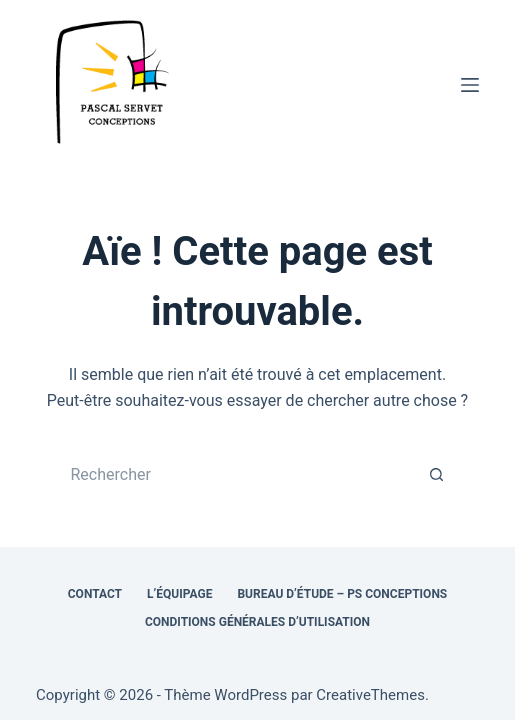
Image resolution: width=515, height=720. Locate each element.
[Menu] (470, 85)
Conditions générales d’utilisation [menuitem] (257, 622)
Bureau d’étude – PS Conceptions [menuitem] (342, 594)
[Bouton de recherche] (437, 475)
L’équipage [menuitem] (179, 594)
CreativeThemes (370, 695)
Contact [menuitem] (95, 594)
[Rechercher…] (237, 475)
